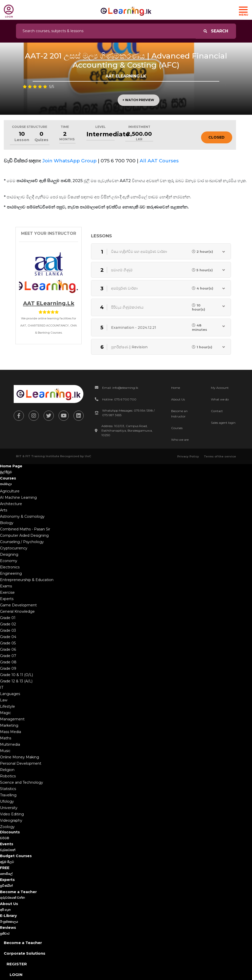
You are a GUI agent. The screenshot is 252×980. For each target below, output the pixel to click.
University (9, 808)
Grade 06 (8, 649)
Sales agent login (223, 423)
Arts (4, 510)
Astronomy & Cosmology (22, 516)
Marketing (9, 725)
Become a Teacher (23, 943)
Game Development (18, 605)
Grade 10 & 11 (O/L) (16, 675)
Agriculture (10, 491)
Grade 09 (8, 668)
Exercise (7, 592)
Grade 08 (8, 662)
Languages (10, 694)
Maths (6, 738)
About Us (178, 399)
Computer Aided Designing (24, 535)
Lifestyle (7, 706)
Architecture (11, 504)
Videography (11, 820)
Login (16, 975)
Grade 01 (8, 618)
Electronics (10, 567)
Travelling (8, 795)
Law (4, 700)
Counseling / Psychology (22, 542)
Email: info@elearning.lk (120, 388)
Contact (217, 411)
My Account (220, 388)
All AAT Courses (159, 161)
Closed (217, 137)
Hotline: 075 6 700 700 (119, 399)
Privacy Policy (188, 456)
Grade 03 (8, 630)
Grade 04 (8, 637)
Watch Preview (139, 100)
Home (176, 388)
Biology (7, 523)
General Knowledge (17, 611)
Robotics (8, 776)
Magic (5, 713)
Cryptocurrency (14, 548)
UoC (88, 456)
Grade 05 (8, 643)
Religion (7, 770)
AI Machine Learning (18, 497)
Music (5, 751)
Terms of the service (220, 456)
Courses (177, 428)
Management (12, 719)
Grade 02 (8, 624)
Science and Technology (22, 782)
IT (2, 687)
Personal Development (21, 763)
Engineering (11, 573)
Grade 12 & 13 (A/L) (16, 681)
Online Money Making (20, 757)
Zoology (7, 827)
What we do (220, 399)
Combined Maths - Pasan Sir (25, 529)
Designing (9, 554)
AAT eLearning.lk (49, 303)
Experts (7, 599)
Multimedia (10, 744)
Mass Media (11, 732)
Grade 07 (8, 656)
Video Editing (12, 814)
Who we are (180, 440)
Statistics (8, 789)
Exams (6, 586)
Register (17, 964)
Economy (9, 561)
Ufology (7, 801)
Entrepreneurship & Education (27, 580)
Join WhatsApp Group (69, 161)
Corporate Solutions (25, 953)
